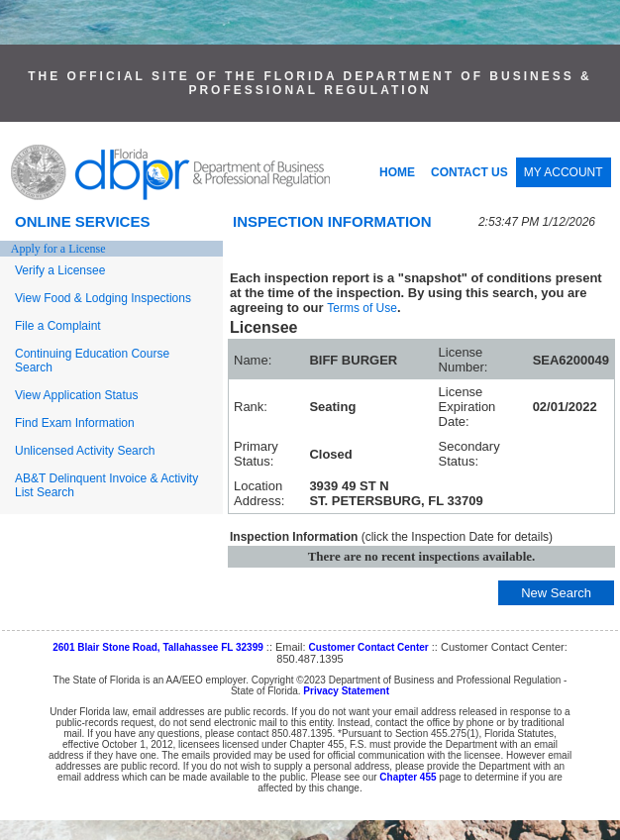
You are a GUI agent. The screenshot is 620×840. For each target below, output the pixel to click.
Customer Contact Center (369, 647)
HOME (397, 172)
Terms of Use (362, 308)
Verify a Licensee (60, 270)
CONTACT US (469, 172)
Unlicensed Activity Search (85, 451)
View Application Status (77, 395)
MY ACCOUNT (564, 172)
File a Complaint (58, 326)
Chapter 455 (408, 777)
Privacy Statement (346, 691)
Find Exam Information (75, 423)
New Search (556, 593)
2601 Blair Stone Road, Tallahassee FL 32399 (158, 647)
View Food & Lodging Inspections (103, 298)
